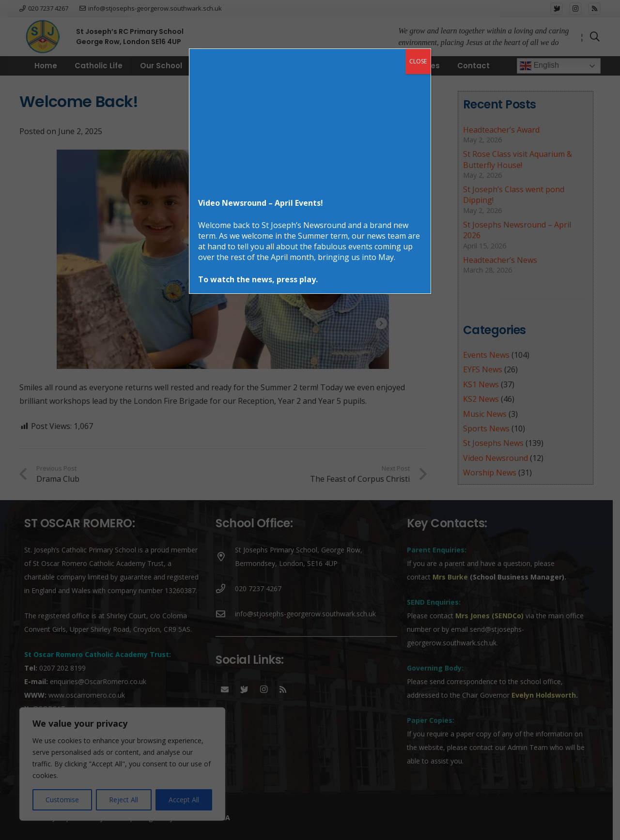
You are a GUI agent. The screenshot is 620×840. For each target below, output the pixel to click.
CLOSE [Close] (418, 61)
